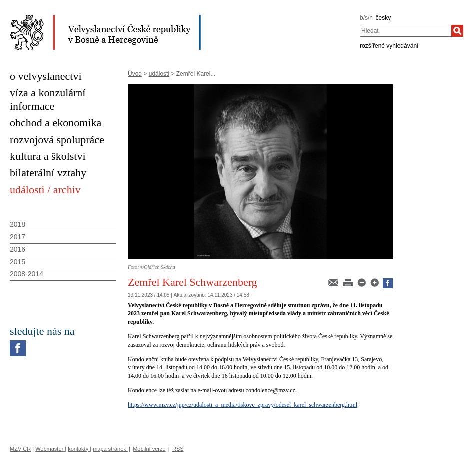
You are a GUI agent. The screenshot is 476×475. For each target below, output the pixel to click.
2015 (18, 262)
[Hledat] (457, 31)
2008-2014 (27, 274)
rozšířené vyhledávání (389, 46)
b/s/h (366, 18)
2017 (18, 237)
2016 (18, 249)
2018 (18, 224)
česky (384, 18)
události (159, 74)
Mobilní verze (149, 449)
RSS (178, 449)
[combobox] (406, 31)
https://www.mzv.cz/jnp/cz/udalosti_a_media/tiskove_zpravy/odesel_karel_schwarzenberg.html (243, 405)
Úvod (135, 74)
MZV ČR (20, 449)
